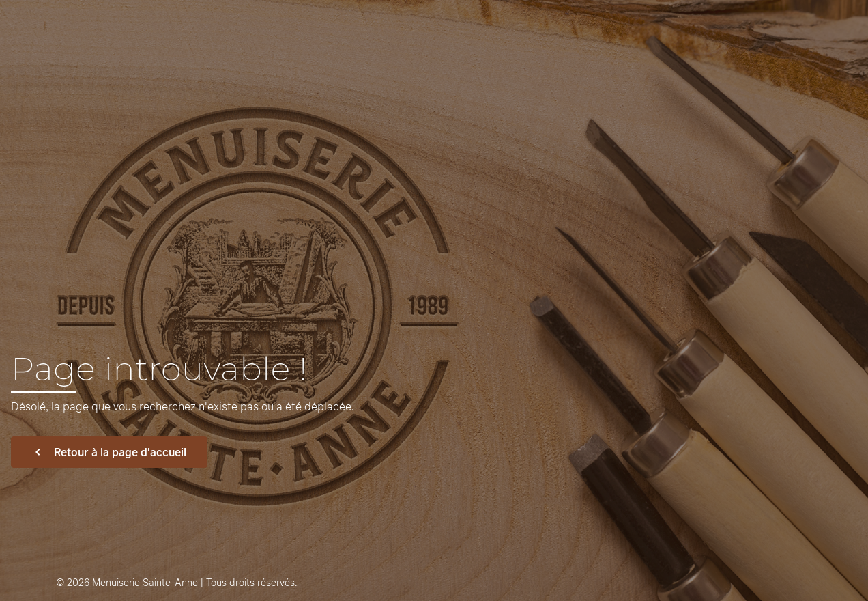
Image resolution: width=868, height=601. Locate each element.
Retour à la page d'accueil (109, 452)
